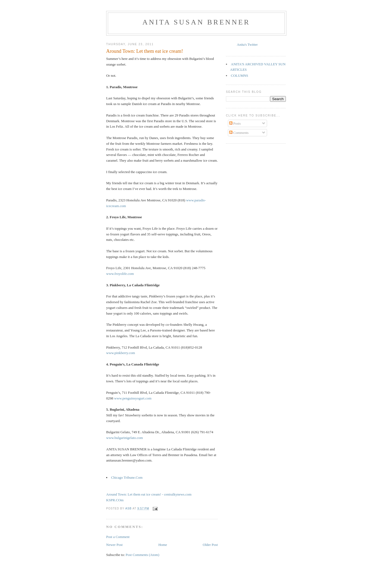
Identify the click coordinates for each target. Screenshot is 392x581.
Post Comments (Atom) (143, 555)
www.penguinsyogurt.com (133, 398)
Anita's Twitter (247, 44)
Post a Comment (118, 537)
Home (163, 545)
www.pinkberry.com (121, 353)
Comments (239, 133)
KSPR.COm (115, 500)
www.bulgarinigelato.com (125, 438)
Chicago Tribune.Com (127, 477)
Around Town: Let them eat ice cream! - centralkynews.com (149, 494)
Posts (235, 123)
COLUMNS (240, 76)
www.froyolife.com (120, 274)
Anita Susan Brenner (196, 22)
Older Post (210, 545)
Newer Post (114, 545)
